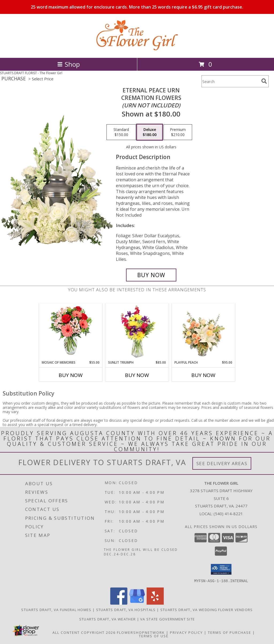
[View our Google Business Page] (137, 603)
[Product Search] (230, 81)
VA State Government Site (168, 619)
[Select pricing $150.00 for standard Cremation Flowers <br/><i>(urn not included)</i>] (121, 132)
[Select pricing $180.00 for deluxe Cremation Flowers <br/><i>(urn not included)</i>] (150, 132)
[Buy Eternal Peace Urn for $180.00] (151, 275)
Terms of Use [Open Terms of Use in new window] (154, 636)
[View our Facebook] (119, 603)
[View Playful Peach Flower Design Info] (203, 332)
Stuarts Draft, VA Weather (108, 619)
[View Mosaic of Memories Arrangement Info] (71, 332)
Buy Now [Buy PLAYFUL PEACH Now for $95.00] (203, 375)
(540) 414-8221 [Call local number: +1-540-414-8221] (228, 514)
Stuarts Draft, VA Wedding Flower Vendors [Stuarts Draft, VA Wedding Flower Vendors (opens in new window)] (207, 609)
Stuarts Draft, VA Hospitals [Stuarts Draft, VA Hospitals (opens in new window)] (126, 609)
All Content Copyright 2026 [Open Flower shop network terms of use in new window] (84, 632)
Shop (68, 64)
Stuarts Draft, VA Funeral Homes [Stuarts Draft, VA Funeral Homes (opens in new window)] (56, 609)
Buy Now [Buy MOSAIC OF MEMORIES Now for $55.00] (71, 375)
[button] (221, 569)
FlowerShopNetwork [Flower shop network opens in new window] (141, 632)
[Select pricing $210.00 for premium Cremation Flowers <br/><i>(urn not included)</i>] (178, 132)
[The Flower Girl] (137, 50)
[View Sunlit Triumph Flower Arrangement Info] (137, 332)
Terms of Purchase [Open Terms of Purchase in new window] (230, 632)
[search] (264, 81)
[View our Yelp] (155, 603)
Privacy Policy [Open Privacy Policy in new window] (186, 632)
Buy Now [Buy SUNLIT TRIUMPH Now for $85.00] (137, 375)
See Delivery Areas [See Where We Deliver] (222, 463)
